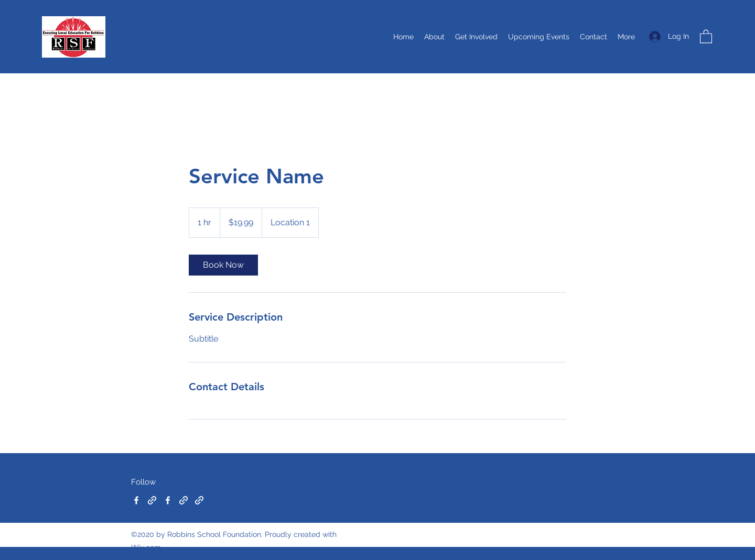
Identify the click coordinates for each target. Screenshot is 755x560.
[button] (706, 36)
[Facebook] (136, 500)
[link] (223, 265)
